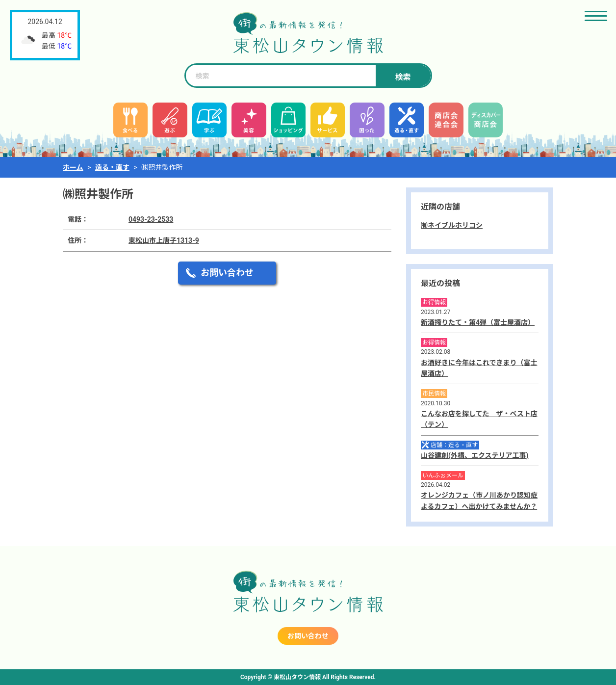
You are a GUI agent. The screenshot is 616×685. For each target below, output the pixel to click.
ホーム (73, 167)
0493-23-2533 (151, 219)
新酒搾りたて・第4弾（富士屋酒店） (478, 322)
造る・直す (112, 167)
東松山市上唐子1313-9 (164, 240)
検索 (403, 77)
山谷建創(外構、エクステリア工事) (475, 455)
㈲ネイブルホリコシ (452, 225)
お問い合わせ (227, 273)
